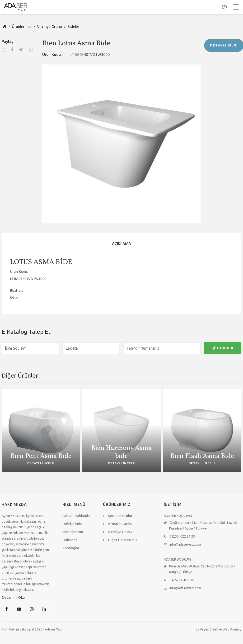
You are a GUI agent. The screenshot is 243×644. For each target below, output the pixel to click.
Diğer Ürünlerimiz (120, 540)
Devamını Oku (13, 597)
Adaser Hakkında (76, 516)
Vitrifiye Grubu (49, 27)
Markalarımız (73, 532)
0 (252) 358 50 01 (179, 580)
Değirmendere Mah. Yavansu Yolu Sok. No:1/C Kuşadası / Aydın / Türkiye (200, 525)
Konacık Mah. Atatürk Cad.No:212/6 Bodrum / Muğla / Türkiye (199, 569)
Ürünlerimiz (22, 27)
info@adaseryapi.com (182, 544)
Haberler (70, 540)
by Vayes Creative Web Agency (218, 629)
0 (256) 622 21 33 (179, 536)
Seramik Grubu (117, 516)
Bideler (73, 27)
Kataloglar (71, 548)
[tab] (121, 244)
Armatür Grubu (118, 524)
